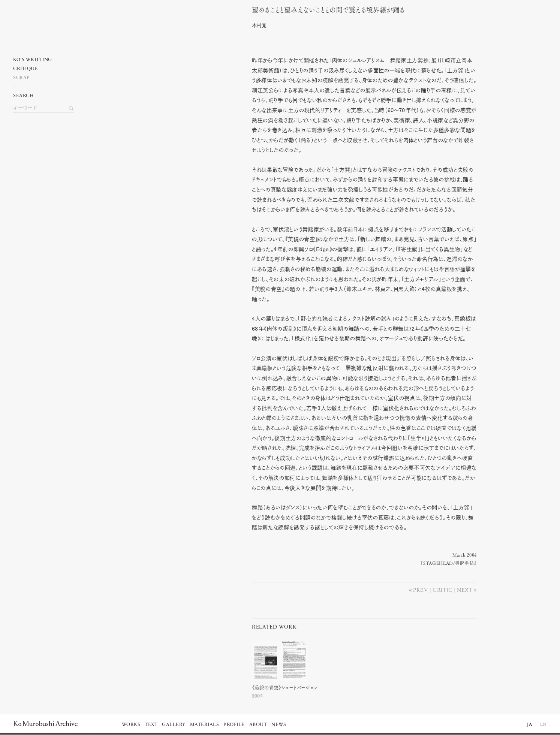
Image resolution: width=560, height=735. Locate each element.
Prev (421, 590)
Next (465, 590)
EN (544, 725)
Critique (25, 69)
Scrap (22, 78)
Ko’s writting (33, 60)
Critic (442, 590)
